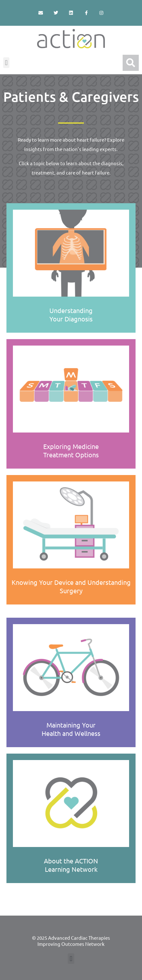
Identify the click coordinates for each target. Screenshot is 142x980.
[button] (6, 63)
